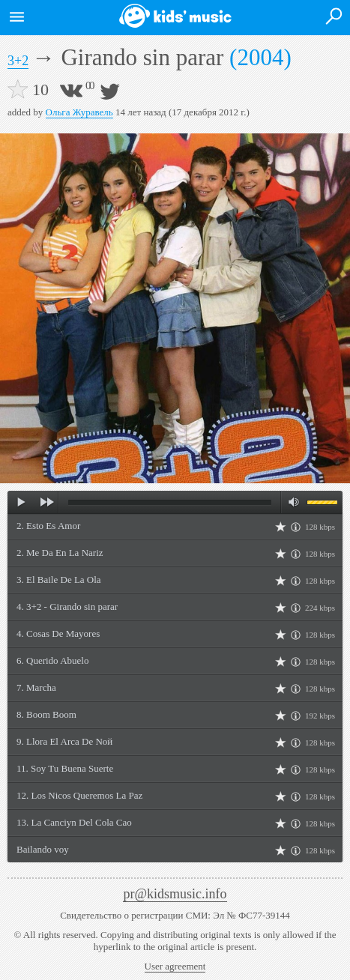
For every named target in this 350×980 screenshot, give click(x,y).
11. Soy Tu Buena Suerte (65, 768)
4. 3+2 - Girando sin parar (67, 607)
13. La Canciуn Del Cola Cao (74, 822)
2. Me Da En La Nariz (60, 553)
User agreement (175, 966)
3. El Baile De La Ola (59, 580)
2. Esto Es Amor (48, 526)
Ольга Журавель (79, 112)
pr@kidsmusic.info (175, 894)
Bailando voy (43, 849)
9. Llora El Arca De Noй (64, 741)
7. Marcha (36, 687)
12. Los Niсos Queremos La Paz (79, 795)
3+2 (18, 61)
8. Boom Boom (46, 714)
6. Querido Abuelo (52, 660)
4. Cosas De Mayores (58, 633)
